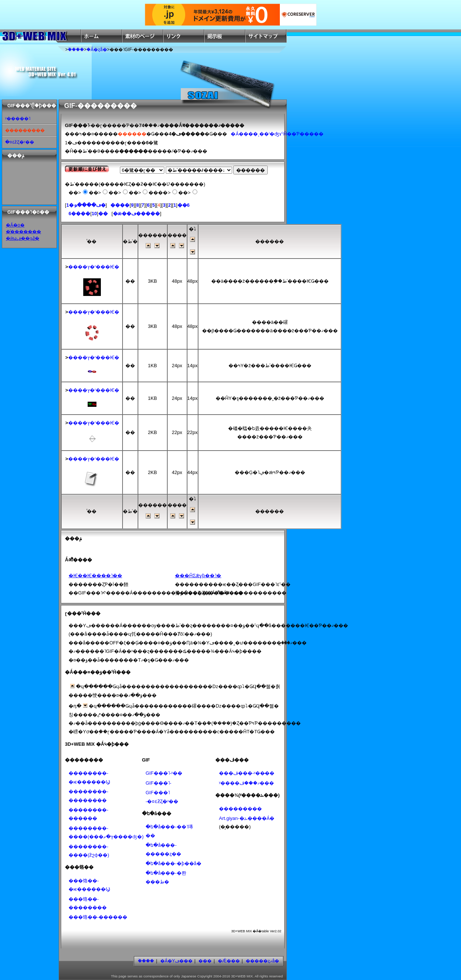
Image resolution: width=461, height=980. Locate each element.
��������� (240, 809)
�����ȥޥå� (262, 961)
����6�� (88, 214)
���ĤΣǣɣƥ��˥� (198, 576)
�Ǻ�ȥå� (97, 50)
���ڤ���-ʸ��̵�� (247, 773)
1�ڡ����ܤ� (86, 205)
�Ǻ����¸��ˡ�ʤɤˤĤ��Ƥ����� (277, 134)
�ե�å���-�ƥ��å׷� (173, 863)
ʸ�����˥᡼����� (18, 119)
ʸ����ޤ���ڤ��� (246, 783)
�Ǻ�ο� (15, 225)
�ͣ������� (23, 232)
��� (205, 961)
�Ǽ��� (229, 961)
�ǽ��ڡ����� (137, 214)
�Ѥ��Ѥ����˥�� (95, 576)
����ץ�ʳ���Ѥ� (94, 267)
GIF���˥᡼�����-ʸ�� (164, 773)
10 (94, 214)
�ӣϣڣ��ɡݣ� (23, 238)
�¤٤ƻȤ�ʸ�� (20, 142)
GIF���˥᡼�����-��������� (158, 783)
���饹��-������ (98, 917)
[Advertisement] (26, 182)
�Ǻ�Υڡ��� (176, 961)
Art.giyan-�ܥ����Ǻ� (247, 818)
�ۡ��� (76, 50)
